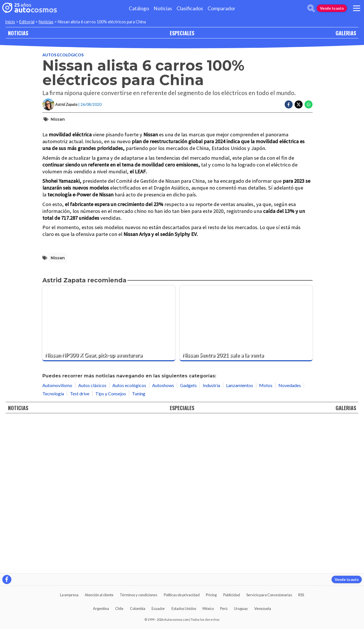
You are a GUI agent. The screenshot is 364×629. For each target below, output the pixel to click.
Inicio (10, 22)
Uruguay (241, 609)
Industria (211, 537)
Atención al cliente (99, 595)
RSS (301, 595)
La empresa (69, 595)
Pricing (211, 595)
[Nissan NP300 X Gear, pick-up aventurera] (109, 475)
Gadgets (188, 537)
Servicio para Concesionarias (269, 595)
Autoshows (163, 537)
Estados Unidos (184, 609)
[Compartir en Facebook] (289, 104)
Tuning (139, 545)
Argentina (101, 609)
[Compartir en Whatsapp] (309, 104)
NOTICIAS (18, 33)
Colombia (138, 609)
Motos (266, 537)
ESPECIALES (182, 33)
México (208, 609)
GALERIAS (346, 33)
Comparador (222, 8)
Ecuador (158, 609)
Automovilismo (57, 537)
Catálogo (139, 8)
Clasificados (190, 8)
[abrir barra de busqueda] (311, 8)
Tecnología (53, 545)
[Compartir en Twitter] (299, 104)
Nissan (58, 119)
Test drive (80, 545)
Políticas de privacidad (182, 595)
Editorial (27, 22)
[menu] (357, 8)
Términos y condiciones (138, 595)
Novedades (290, 537)
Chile (119, 609)
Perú (224, 609)
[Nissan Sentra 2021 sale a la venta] (246, 475)
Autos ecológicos (63, 55)
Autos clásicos (92, 537)
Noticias (163, 8)
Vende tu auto (332, 8)
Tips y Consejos (111, 545)
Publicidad (232, 595)
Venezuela (263, 609)
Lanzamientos (240, 537)
